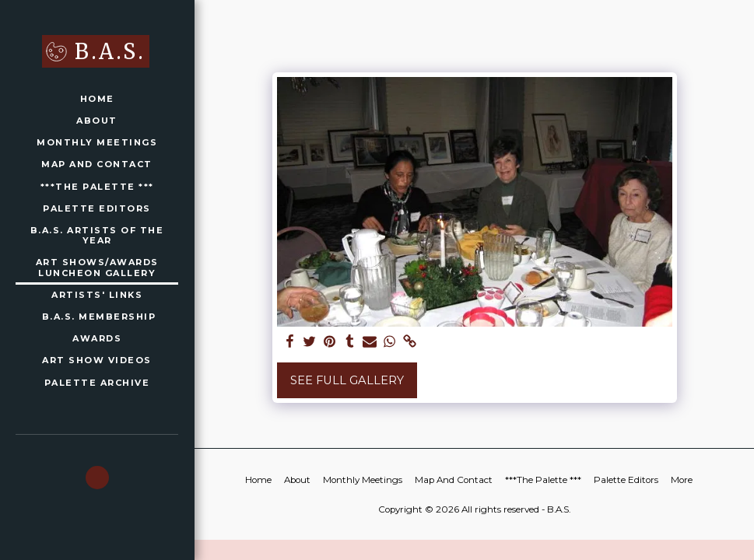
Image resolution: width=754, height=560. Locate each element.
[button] (97, 478)
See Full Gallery (347, 380)
